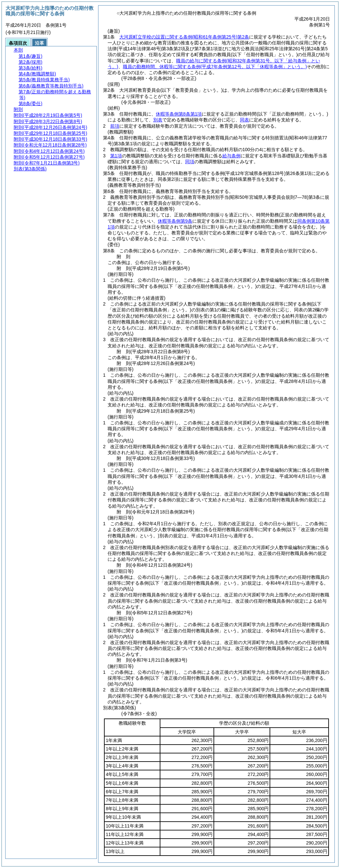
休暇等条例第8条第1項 (179, 114)
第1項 (116, 156)
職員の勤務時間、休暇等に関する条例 (215, 67)
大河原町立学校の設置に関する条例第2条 (184, 37)
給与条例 (231, 156)
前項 (115, 126)
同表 (244, 120)
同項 (190, 162)
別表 (158, 120)
